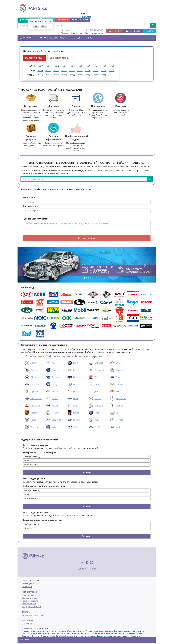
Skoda (33, 420)
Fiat (96, 377)
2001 (48, 70)
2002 (56, 70)
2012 (56, 75)
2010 (40, 75)
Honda (98, 384)
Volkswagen (36, 427)
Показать (86, 472)
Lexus (55, 398)
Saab (97, 413)
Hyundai (34, 391)
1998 (104, 66)
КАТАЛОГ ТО (80, 20)
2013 (64, 75)
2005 (80, 70)
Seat (118, 413)
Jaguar (76, 391)
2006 (88, 70)
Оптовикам (27, 587)
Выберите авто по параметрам (40, 452)
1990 (40, 66)
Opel (76, 406)
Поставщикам (28, 584)
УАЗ (118, 427)
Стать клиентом (29, 604)
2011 (48, 75)
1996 (88, 66)
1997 (96, 66)
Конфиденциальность (32, 607)
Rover (76, 413)
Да (36, 26)
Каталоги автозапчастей (33, 615)
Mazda (98, 398)
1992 (56, 66)
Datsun (77, 377)
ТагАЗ (98, 427)
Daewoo (56, 377)
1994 (72, 66)
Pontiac (120, 406)
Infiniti (55, 391)
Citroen (34, 377)
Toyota (119, 420)
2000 (40, 70)
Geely (55, 384)
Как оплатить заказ (30, 598)
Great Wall (78, 384)
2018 (104, 75)
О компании (27, 624)
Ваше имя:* (29, 198)
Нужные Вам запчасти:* (36, 219)
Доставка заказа (29, 595)
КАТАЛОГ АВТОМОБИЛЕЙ (53, 38)
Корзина (115, 31)
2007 (96, 70)
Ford (118, 377)
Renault (56, 413)
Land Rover (36, 398)
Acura (33, 363)
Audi (54, 363)
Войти (149, 31)
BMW (76, 363)
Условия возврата (30, 601)
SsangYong (57, 420)
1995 (80, 66)
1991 (48, 66)
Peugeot (99, 406)
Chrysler (120, 370)
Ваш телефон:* (31, 206)
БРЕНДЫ (76, 38)
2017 (96, 75)
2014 (72, 75)
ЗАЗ (75, 427)
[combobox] (87, 457)
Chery (76, 370)
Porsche (35, 413)
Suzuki (98, 420)
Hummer (120, 384)
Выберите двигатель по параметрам (43, 520)
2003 (64, 70)
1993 (64, 66)
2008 (104, 70)
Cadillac (34, 370)
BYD (118, 363)
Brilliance (99, 363)
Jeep (97, 391)
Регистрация (133, 31)
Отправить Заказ (86, 238)
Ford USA (35, 384)
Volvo (55, 427)
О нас (89, 38)
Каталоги (27, 38)
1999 (112, 66)
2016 (88, 75)
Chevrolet (99, 370)
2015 (80, 75)
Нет (44, 26)
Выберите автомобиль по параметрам (44, 486)
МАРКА (63, 20)
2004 (72, 70)
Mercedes (121, 398)
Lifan (75, 398)
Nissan (55, 406)
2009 (112, 70)
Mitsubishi (35, 406)
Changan (56, 370)
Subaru (77, 420)
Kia (117, 391)
